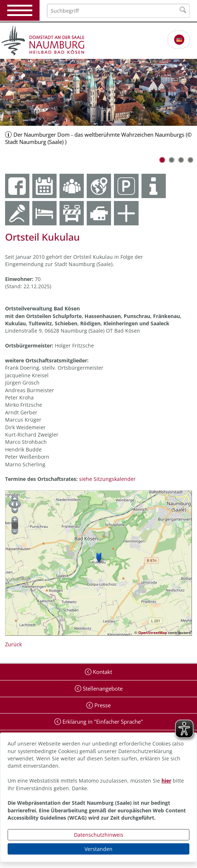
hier (166, 781)
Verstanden (98, 849)
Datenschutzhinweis (99, 835)
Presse (102, 705)
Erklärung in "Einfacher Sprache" (102, 722)
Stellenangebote (102, 688)
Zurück (13, 644)
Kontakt (102, 672)
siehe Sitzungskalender (107, 479)
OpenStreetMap (153, 632)
